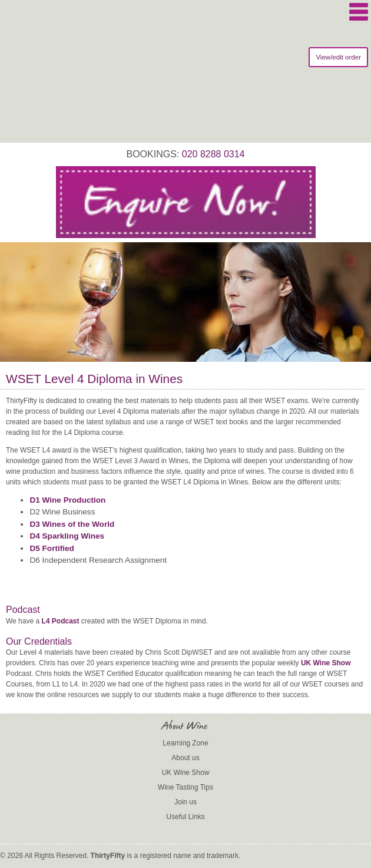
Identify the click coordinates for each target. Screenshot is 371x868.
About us (185, 758)
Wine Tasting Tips (185, 787)
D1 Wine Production (67, 500)
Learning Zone (185, 743)
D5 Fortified (52, 548)
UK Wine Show (326, 663)
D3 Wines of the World (72, 524)
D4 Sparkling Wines (67, 536)
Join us (185, 802)
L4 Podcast (60, 621)
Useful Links (185, 817)
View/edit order (338, 57)
